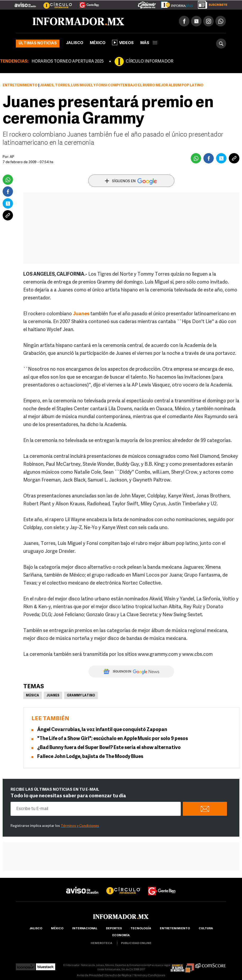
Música (32, 696)
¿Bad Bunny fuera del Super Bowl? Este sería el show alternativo (109, 748)
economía (121, 936)
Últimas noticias (38, 43)
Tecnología (141, 929)
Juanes (81, 314)
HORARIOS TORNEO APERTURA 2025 (68, 62)
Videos (123, 43)
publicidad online (136, 943)
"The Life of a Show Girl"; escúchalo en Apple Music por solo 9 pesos (113, 739)
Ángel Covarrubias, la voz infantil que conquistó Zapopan (102, 730)
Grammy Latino (81, 696)
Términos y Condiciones (80, 826)
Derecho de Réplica (118, 976)
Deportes (114, 929)
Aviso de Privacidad (90, 976)
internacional (85, 929)
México (98, 43)
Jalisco (75, 43)
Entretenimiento (20, 85)
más (149, 43)
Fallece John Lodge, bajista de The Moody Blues (90, 757)
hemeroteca (101, 943)
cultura (206, 929)
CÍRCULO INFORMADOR (150, 62)
